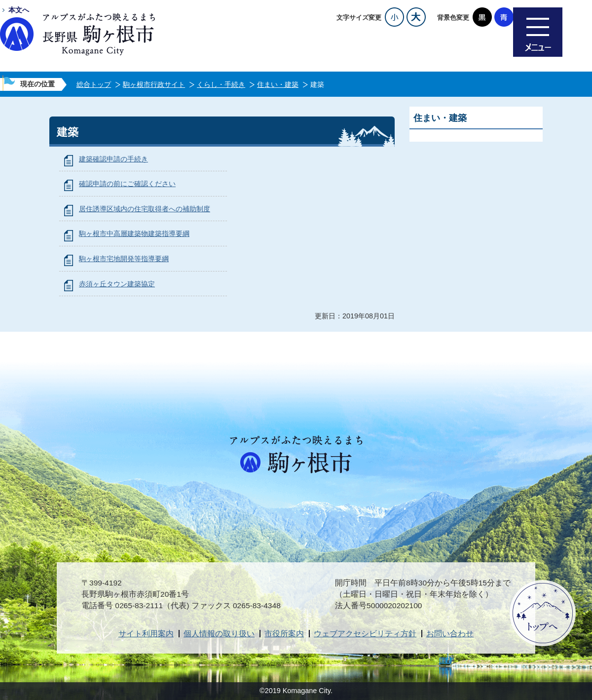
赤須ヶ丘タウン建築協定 (117, 284)
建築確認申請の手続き (113, 159)
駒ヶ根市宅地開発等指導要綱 (124, 259)
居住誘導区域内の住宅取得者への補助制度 (145, 209)
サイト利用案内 (146, 634)
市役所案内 (284, 634)
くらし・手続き (221, 84)
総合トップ (94, 84)
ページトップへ (543, 613)
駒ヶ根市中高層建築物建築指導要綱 (134, 233)
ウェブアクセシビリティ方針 (365, 634)
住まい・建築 (278, 84)
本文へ (19, 10)
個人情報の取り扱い (219, 634)
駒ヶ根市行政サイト (154, 84)
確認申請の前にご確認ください (127, 184)
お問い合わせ (450, 634)
